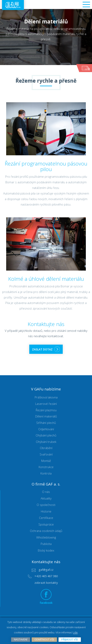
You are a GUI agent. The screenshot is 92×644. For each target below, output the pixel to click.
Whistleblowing (46, 538)
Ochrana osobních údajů (46, 531)
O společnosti (46, 505)
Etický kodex (46, 551)
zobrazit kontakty (46, 583)
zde (75, 633)
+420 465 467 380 (46, 576)
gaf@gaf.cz (46, 570)
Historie (46, 512)
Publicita (46, 544)
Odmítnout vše (44, 639)
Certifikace (46, 518)
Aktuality (46, 499)
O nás (46, 492)
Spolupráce (46, 525)
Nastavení (21, 639)
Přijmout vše (70, 639)
